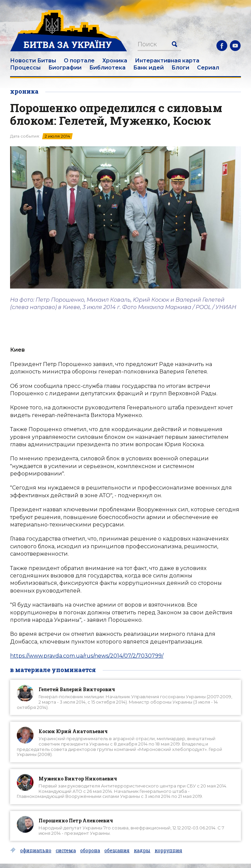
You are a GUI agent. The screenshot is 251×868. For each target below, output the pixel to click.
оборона (90, 851)
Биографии (65, 68)
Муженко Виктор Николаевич (78, 779)
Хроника (115, 61)
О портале (79, 61)
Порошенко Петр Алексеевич (76, 821)
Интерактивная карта (167, 61)
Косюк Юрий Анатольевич (73, 731)
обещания (117, 851)
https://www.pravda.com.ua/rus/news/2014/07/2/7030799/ (87, 656)
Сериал (208, 68)
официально (36, 851)
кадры (142, 851)
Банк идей (148, 68)
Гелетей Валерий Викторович (77, 689)
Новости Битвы (33, 61)
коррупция (168, 851)
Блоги (180, 68)
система (66, 851)
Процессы (25, 68)
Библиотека (107, 68)
